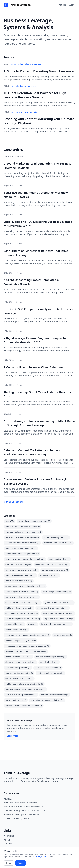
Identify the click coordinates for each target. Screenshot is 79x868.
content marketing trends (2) (56, 537)
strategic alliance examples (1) (48, 668)
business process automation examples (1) (24, 706)
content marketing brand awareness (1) (22, 543)
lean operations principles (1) (18, 668)
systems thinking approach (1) (18, 657)
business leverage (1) (63, 635)
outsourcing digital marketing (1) (57, 592)
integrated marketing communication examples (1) (27, 635)
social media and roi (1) (59, 559)
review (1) (32, 624)
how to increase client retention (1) (20, 575)
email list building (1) (49, 662)
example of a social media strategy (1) (22, 613)
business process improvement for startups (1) (25, 689)
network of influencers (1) (16, 630)
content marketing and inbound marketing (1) (25, 586)
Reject (9, 863)
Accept (21, 863)
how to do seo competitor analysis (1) (21, 570)
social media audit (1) (49, 575)
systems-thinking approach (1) (50, 673)
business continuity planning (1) (19, 673)
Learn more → (14, 736)
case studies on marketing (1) (18, 565)
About (72, 5)
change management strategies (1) (20, 662)
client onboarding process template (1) (52, 565)
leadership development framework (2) (22, 537)
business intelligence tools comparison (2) (23, 532)
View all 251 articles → (15, 502)
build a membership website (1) (19, 608)
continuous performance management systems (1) (27, 646)
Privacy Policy (41, 857)
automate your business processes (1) (22, 592)
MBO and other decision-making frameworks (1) (26, 651)
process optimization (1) (16, 700)
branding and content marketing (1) (21, 548)
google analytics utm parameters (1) (53, 608)
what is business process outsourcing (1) (23, 603)
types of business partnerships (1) (59, 619)
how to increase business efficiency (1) (22, 597)
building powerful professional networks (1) (24, 684)
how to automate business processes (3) (23, 527)
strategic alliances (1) (14, 624)
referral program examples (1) (55, 570)
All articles (9, 836)
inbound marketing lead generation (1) (22, 554)
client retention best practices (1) (58, 543)
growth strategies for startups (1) (59, 603)
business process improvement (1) (51, 657)
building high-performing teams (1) (21, 640)
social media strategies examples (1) (58, 613)
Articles (63, 5)
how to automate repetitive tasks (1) (21, 695)
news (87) (9, 521)
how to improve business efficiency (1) (47, 700)
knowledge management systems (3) (34, 521)
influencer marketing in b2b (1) (19, 581)
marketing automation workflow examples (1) (25, 559)
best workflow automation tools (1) (56, 624)
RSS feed (8, 844)
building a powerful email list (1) (55, 695)
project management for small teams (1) (23, 619)
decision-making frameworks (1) (19, 678)
